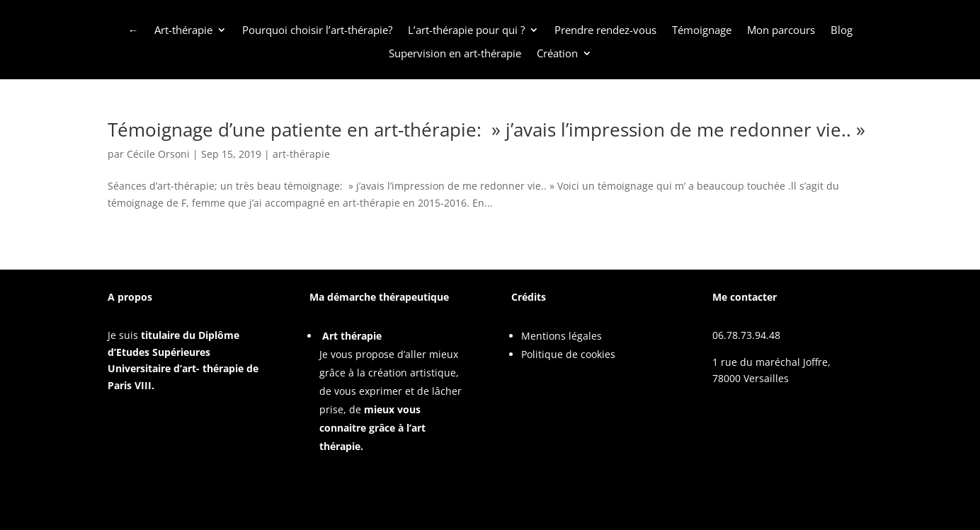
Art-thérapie (183, 30)
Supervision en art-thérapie (455, 54)
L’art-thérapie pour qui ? (466, 30)
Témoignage (702, 30)
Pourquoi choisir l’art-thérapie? (317, 30)
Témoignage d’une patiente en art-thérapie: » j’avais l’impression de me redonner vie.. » (486, 129)
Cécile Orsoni (158, 154)
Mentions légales (562, 336)
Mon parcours (781, 30)
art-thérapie (301, 154)
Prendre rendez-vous (605, 30)
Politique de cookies (568, 354)
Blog (842, 30)
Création (557, 54)
